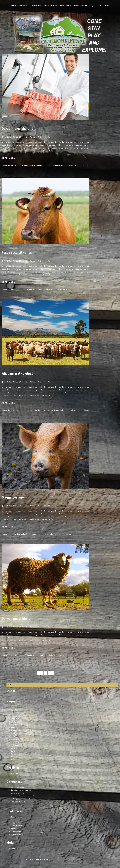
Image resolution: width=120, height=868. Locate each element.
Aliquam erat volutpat (17, 373)
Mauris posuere (13, 497)
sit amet (71, 289)
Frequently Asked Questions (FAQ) (23, 730)
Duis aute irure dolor (20, 165)
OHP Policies (16, 742)
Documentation (16, 817)
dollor (71, 165)
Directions (66, 6)
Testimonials (16, 757)
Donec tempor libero (16, 618)
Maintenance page (18, 739)
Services (14, 748)
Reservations (51, 6)
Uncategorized (58, 165)
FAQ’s (92, 6)
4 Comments (45, 627)
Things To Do (80, 6)
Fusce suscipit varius (17, 252)
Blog (13, 713)
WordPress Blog (17, 832)
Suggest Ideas (16, 823)
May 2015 (14, 773)
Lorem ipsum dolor (19, 410)
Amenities (36, 6)
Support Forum (17, 826)
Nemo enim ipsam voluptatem (41, 289)
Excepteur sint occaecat (19, 289)
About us (14, 707)
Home (14, 6)
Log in (13, 848)
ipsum (77, 165)
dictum (74, 410)
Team (13, 754)
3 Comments (45, 137)
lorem (83, 165)
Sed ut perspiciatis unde (40, 165)
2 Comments (45, 261)
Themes (14, 829)
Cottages (24, 6)
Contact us (103, 6)
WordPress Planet (17, 835)
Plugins (14, 820)
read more (8, 158)
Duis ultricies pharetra (18, 128)
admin (32, 137)
